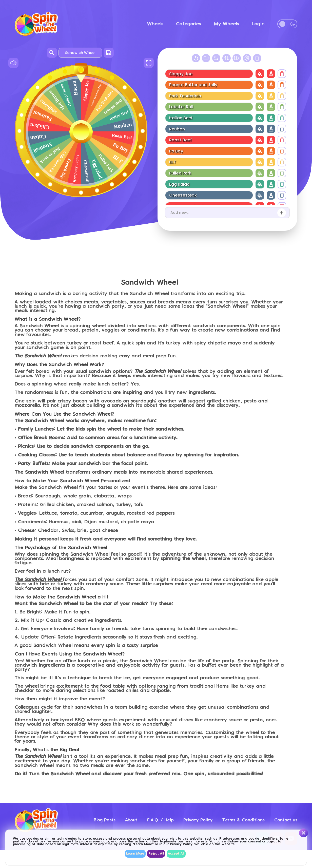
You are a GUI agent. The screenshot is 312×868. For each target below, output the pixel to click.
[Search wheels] (52, 53)
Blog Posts (69, 817)
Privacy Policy (184, 817)
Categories (189, 24)
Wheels (155, 24)
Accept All (176, 854)
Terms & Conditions (239, 817)
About (102, 817)
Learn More (135, 854)
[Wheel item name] (209, 74)
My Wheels (226, 24)
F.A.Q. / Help (139, 817)
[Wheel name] (80, 53)
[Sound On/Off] (13, 63)
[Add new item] (282, 213)
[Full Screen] (149, 63)
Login (258, 24)
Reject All (156, 854)
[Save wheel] (109, 53)
